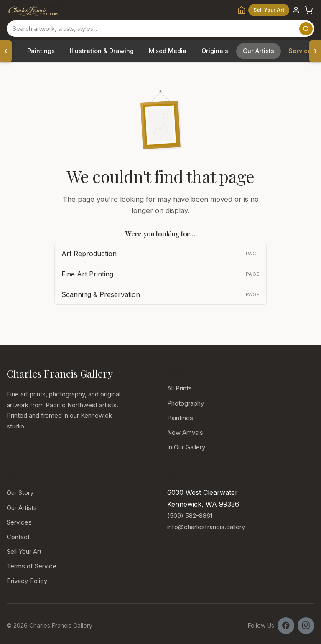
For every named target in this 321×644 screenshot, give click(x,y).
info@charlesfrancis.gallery (206, 527)
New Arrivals (185, 432)
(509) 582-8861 (190, 516)
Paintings (41, 51)
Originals (215, 51)
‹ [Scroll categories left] (6, 51)
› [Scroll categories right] (315, 51)
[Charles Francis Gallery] (34, 10)
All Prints (180, 388)
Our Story (20, 493)
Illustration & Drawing (102, 51)
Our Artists (259, 51)
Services (19, 522)
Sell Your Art (269, 10)
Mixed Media (168, 51)
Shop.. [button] (178, 370)
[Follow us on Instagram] (306, 626)
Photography (186, 403)
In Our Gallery (186, 447)
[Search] (306, 29)
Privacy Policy (27, 581)
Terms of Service (32, 566)
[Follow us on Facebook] (286, 626)
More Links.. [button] (29, 475)
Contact (18, 537)
